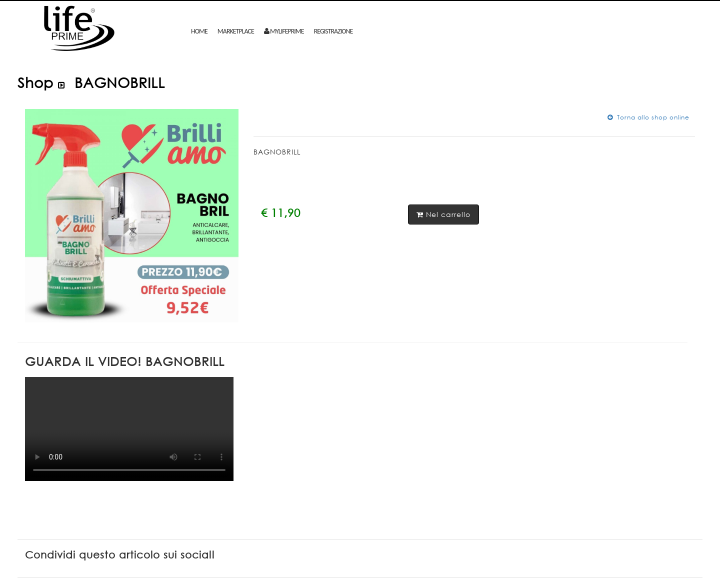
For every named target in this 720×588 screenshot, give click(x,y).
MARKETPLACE (236, 31)
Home (199, 31)
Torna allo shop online (648, 117)
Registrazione (333, 31)
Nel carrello (443, 214)
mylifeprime (284, 31)
